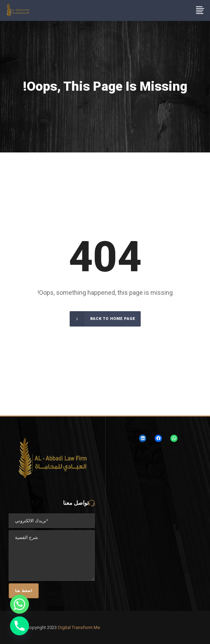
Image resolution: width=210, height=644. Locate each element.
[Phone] (20, 626)
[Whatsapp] (20, 604)
